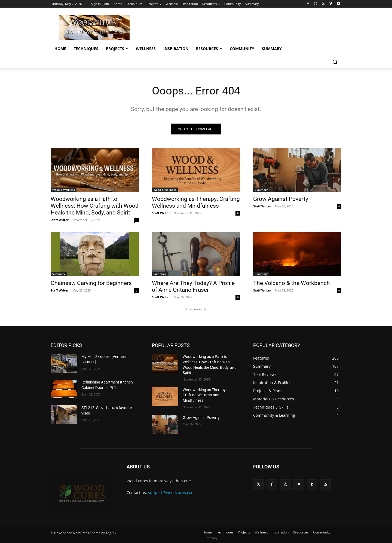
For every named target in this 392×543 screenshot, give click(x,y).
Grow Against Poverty (281, 199)
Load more (196, 309)
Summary (261, 190)
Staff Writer (60, 220)
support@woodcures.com (171, 493)
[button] (335, 62)
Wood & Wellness (64, 190)
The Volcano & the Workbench (292, 283)
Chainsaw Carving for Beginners (91, 283)
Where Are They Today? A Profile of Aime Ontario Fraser (193, 287)
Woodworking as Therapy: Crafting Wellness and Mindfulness (196, 203)
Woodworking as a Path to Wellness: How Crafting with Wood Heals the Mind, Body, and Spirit (95, 206)
